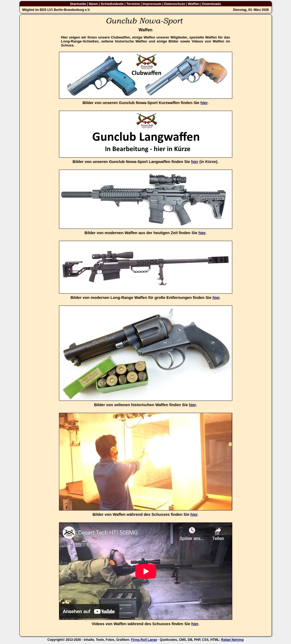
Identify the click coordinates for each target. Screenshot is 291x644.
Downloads (212, 4)
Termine (133, 4)
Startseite (78, 4)
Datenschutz (175, 4)
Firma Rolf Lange (144, 640)
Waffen (194, 4)
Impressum (152, 4)
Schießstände (112, 4)
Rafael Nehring (232, 640)
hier (204, 103)
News (93, 4)
